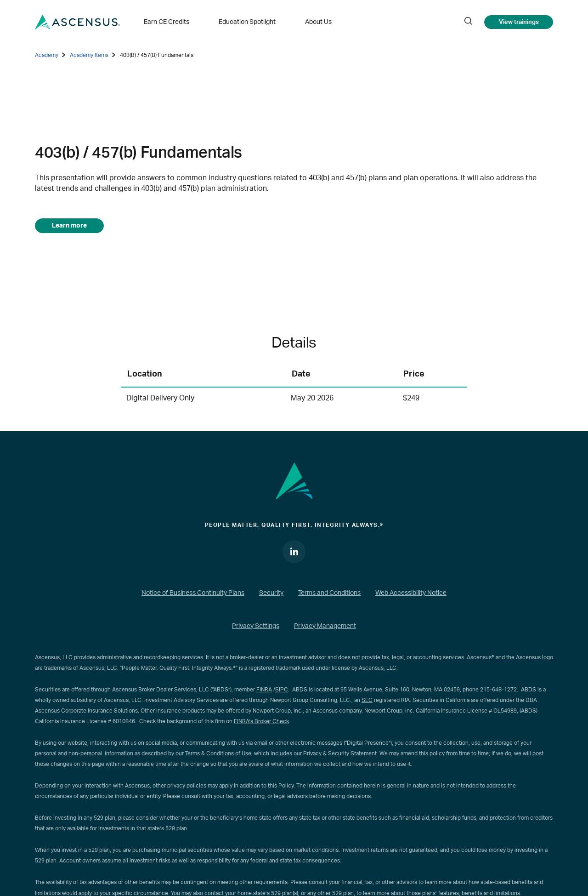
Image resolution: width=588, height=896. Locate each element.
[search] (468, 22)
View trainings (519, 22)
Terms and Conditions (329, 593)
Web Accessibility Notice (411, 593)
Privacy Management (325, 626)
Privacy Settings (256, 626)
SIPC (282, 690)
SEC (367, 700)
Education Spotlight (247, 22)
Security (271, 593)
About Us (318, 22)
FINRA (264, 690)
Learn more (69, 226)
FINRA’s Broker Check (261, 721)
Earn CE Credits (167, 22)
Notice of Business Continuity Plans (193, 593)
